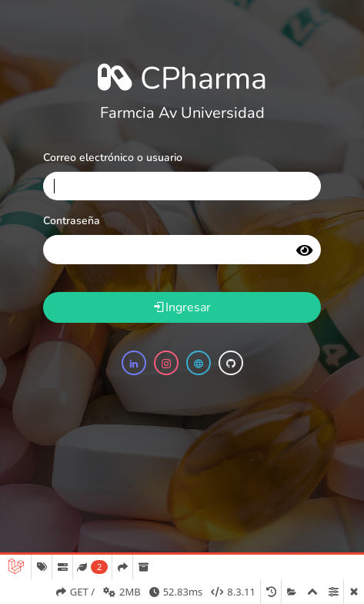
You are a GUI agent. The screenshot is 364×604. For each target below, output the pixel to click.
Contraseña (72, 221)
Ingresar (182, 307)
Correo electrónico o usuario (113, 158)
